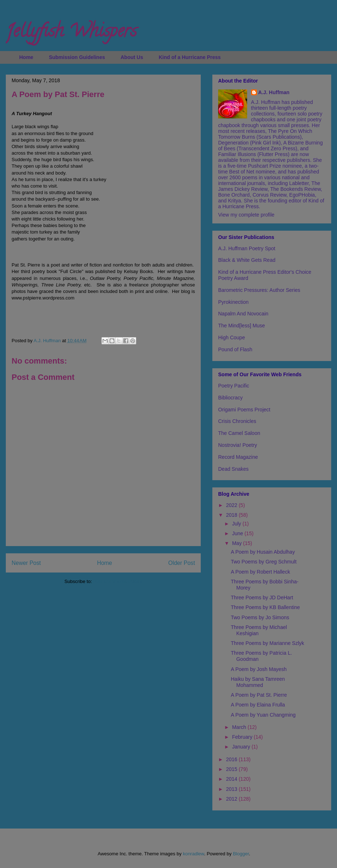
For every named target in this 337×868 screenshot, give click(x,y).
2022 (232, 505)
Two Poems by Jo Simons (260, 617)
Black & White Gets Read (247, 260)
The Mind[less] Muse (242, 326)
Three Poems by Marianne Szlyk (267, 643)
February (243, 737)
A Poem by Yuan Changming (263, 715)
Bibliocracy (230, 398)
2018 (232, 515)
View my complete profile (246, 215)
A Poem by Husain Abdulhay (263, 552)
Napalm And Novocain (243, 314)
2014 (232, 779)
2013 (232, 789)
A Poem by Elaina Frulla (258, 705)
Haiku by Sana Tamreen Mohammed (258, 682)
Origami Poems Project (244, 410)
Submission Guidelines (77, 57)
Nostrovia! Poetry (238, 445)
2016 (232, 759)
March (240, 727)
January (242, 747)
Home (26, 57)
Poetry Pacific (234, 386)
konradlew (194, 854)
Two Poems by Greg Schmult (264, 562)
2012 (232, 799)
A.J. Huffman (274, 92)
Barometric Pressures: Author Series (259, 290)
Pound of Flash (235, 349)
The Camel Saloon (239, 433)
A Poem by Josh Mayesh (259, 669)
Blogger (241, 854)
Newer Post (26, 563)
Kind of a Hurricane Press (190, 57)
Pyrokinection (233, 302)
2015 (232, 769)
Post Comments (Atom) (118, 581)
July (237, 524)
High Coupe (232, 337)
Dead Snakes (233, 469)
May (237, 543)
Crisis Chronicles (237, 421)
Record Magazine (238, 457)
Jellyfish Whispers (71, 33)
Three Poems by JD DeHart (262, 597)
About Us (132, 57)
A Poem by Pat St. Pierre (259, 695)
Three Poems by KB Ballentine (265, 607)
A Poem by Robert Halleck (260, 572)
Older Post (182, 563)
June (238, 533)
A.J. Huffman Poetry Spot (247, 248)
